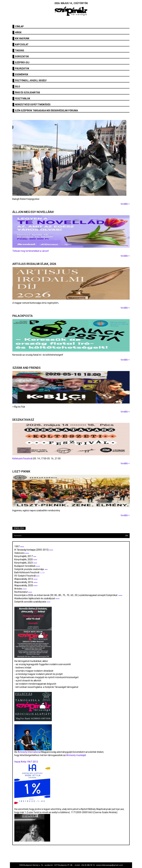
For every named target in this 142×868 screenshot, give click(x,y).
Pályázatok (22, 68)
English (19, 528)
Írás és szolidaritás (28, 93)
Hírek (18, 32)
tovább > (125, 204)
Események (22, 74)
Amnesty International (29, 752)
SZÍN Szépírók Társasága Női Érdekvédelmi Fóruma (46, 111)
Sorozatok (22, 56)
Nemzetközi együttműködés (33, 105)
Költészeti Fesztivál (22, 459)
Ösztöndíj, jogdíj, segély (31, 81)
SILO (18, 87)
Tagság (20, 50)
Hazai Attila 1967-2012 (26, 762)
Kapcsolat (22, 44)
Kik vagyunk (22, 38)
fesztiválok (23, 99)
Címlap (19, 26)
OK (127, 536)
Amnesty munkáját (76, 755)
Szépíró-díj (22, 62)
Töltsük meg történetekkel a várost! (31, 251)
